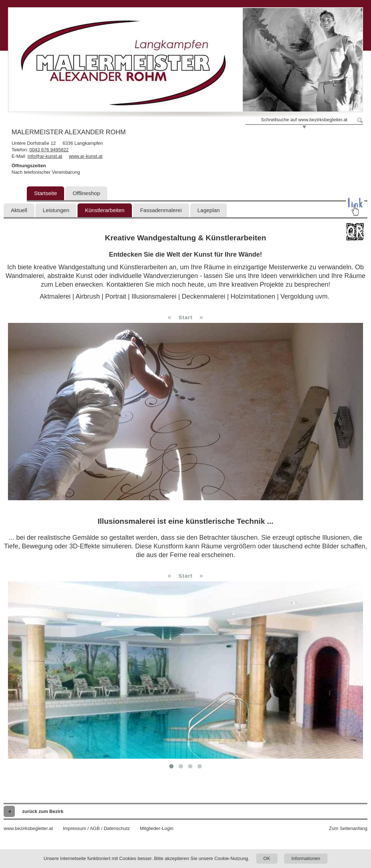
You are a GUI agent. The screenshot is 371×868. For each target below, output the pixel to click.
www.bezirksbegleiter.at (28, 828)
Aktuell (19, 210)
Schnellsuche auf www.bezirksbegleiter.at (304, 120)
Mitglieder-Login (157, 828)
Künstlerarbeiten (105, 210)
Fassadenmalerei (161, 210)
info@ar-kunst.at (45, 156)
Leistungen (56, 210)
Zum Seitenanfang (348, 828)
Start (185, 317)
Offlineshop (86, 193)
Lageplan (209, 210)
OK (267, 858)
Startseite (45, 193)
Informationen (306, 858)
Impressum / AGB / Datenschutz (96, 828)
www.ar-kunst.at (86, 156)
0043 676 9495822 (49, 150)
